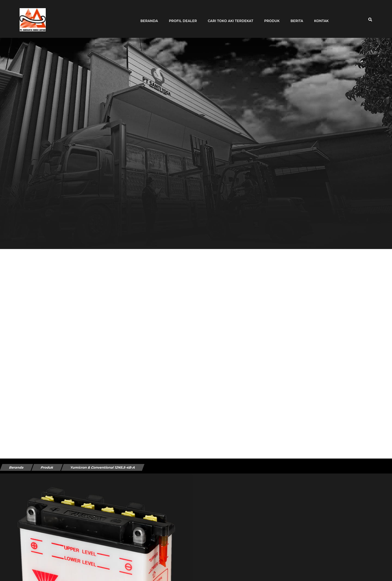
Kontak (319, 17)
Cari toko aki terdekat (228, 17)
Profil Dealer (181, 17)
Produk (270, 17)
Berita (295, 17)
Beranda (147, 17)
